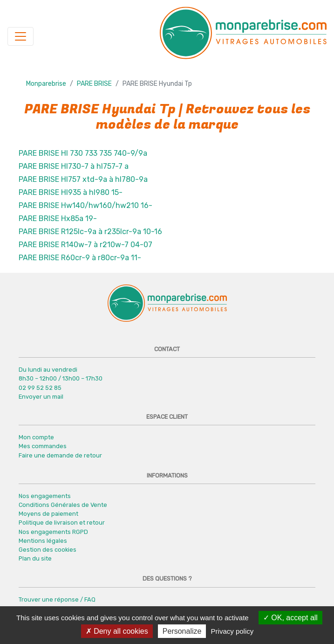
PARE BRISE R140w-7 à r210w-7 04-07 (85, 245)
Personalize (182, 631)
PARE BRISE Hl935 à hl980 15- (71, 192)
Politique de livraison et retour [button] (62, 523)
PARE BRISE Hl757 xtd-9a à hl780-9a (83, 179)
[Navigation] (20, 36)
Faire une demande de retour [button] (60, 455)
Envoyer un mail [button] (41, 397)
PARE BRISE (94, 84)
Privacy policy (232, 631)
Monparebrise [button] (46, 84)
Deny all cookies (117, 631)
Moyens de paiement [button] (48, 514)
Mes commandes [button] (43, 446)
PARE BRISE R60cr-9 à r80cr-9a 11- (80, 258)
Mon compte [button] (36, 437)
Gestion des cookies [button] (48, 550)
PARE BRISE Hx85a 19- (58, 218)
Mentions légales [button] (43, 541)
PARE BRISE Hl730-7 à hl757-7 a (74, 166)
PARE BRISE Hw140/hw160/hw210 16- (85, 205)
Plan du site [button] (35, 558)
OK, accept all (290, 618)
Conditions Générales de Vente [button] (63, 505)
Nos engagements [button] (45, 496)
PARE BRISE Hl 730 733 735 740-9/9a (83, 153)
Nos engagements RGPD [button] (53, 532)
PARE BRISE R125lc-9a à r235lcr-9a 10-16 (90, 232)
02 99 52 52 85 (40, 388)
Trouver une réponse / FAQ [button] (57, 599)
